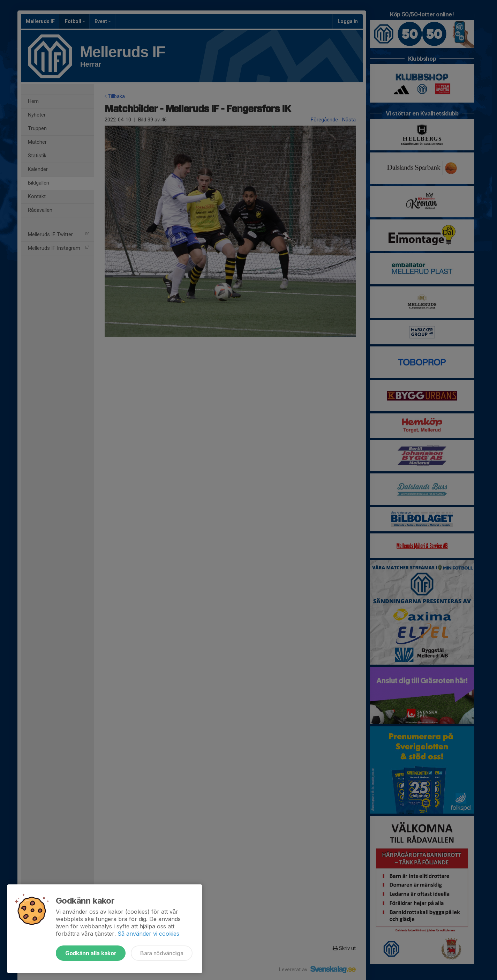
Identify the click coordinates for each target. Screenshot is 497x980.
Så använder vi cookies (148, 934)
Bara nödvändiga (162, 953)
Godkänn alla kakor (91, 953)
